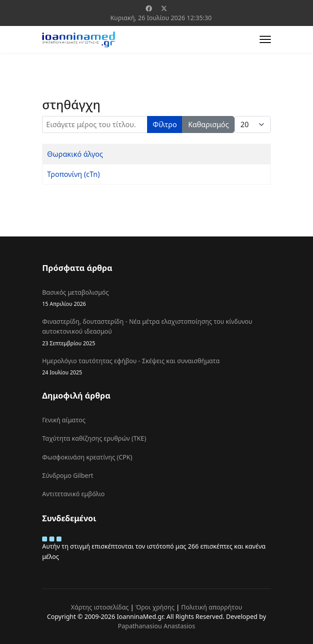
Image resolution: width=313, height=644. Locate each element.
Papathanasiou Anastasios (157, 626)
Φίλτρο (165, 125)
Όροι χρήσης (155, 607)
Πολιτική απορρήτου (212, 607)
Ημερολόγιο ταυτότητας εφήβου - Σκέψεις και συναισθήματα (156, 367)
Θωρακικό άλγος (75, 154)
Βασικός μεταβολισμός (156, 298)
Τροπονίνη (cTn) (74, 174)
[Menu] (265, 39)
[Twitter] (164, 8)
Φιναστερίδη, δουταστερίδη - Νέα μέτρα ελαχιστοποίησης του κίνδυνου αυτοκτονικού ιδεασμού (156, 332)
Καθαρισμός (208, 125)
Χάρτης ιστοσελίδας (100, 607)
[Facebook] (149, 8)
